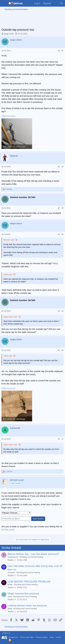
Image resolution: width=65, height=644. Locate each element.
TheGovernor (13, 557)
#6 (63, 350)
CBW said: (8, 275)
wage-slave (9, 34)
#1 (63, 51)
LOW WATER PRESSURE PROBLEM (29, 582)
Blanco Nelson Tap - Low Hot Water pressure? (33, 554)
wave (10, 597)
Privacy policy (42, 637)
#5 (63, 311)
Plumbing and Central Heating (31, 557)
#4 (63, 234)
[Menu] (4, 3)
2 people (9, 189)
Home (58, 637)
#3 (63, 208)
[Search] (62, 3)
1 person (9, 471)
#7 (63, 439)
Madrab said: (9, 240)
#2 (63, 167)
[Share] (59, 51)
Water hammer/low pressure (23, 594)
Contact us (13, 637)
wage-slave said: (11, 317)
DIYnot (6, 633)
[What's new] (56, 3)
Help (52, 637)
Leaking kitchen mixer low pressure (27, 606)
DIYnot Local (8, 530)
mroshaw (11, 573)
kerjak (10, 585)
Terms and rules (27, 637)
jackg (10, 609)
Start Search (38, 519)
